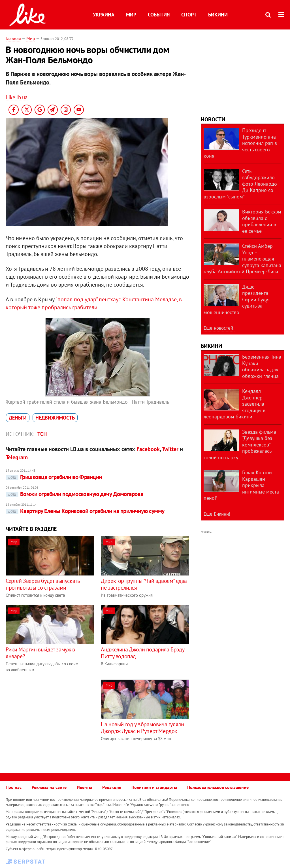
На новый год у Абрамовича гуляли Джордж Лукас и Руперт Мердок (142, 728)
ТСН (42, 434)
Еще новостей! (219, 328)
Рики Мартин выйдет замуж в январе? (40, 653)
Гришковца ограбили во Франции (54, 477)
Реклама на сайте (49, 787)
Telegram (17, 457)
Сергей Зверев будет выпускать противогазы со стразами (42, 584)
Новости (213, 119)
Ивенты (84, 787)
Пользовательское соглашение (218, 787)
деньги (18, 418)
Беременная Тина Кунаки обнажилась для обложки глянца (262, 366)
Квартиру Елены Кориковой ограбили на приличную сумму (85, 511)
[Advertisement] (53, 719)
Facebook (148, 449)
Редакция (112, 787)
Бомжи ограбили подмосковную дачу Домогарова (74, 494)
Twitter (170, 449)
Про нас (14, 787)
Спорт (189, 15)
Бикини (218, 15)
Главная (13, 38)
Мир (131, 15)
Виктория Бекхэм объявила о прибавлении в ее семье (262, 221)
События (159, 15)
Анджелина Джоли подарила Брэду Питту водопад (142, 653)
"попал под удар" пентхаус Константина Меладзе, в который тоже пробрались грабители (94, 303)
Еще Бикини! (217, 514)
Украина (104, 15)
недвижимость (55, 418)
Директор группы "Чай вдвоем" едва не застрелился (144, 584)
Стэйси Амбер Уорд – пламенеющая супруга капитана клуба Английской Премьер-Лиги (242, 259)
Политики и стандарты (154, 787)
